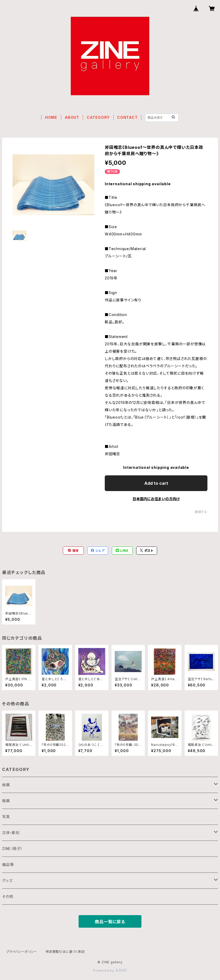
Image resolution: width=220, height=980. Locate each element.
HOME (51, 117)
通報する (201, 512)
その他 (8, 896)
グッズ (7, 880)
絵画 (6, 785)
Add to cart (156, 483)
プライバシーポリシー (22, 952)
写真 (6, 817)
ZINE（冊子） (12, 849)
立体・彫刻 (11, 833)
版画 (6, 801)
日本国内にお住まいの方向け (156, 499)
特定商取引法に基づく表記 (65, 952)
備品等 (8, 864)
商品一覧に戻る (110, 922)
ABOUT (72, 117)
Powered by (110, 970)
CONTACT (127, 117)
